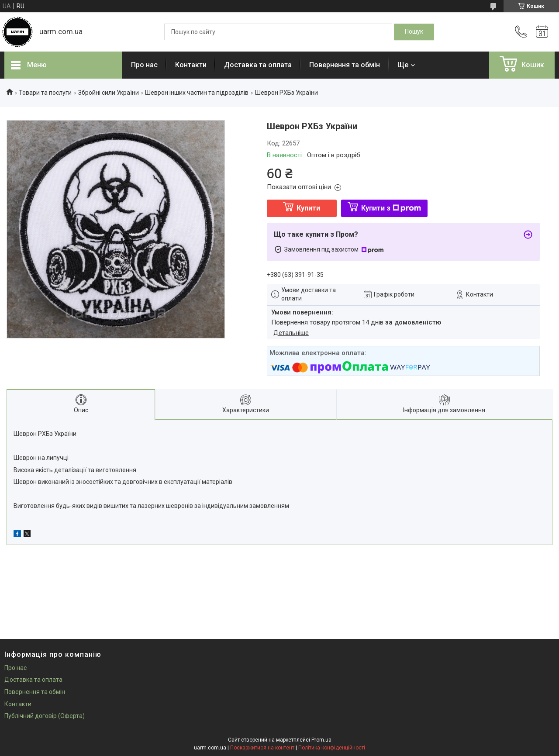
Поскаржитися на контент (262, 748)
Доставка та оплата (258, 65)
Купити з (391, 208)
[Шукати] (414, 32)
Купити (308, 208)
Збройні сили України (109, 93)
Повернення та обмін (345, 65)
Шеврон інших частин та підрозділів (197, 93)
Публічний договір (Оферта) (45, 716)
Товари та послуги (45, 93)
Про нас (144, 65)
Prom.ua (321, 740)
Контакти (191, 65)
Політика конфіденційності (332, 748)
